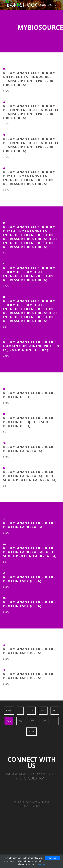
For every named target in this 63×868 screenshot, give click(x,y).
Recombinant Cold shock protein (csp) (28, 395)
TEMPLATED (37, 806)
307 (33, 721)
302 (31, 710)
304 (55, 710)
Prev (9, 710)
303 (43, 710)
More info (41, 864)
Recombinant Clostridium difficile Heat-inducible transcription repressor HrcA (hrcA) (29, 79)
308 (44, 721)
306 (21, 721)
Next (32, 732)
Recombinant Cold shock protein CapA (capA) (28, 449)
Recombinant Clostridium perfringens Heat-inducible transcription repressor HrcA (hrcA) (31, 112)
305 (9, 721)
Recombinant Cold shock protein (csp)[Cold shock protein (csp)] (28, 422)
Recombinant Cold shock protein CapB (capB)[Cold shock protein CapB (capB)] (30, 552)
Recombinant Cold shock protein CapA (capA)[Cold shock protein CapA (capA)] (30, 476)
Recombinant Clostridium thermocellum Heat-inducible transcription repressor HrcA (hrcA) (29, 274)
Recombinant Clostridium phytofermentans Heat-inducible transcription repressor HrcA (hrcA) (29, 178)
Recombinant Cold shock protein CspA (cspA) (28, 579)
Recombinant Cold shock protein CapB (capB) (28, 525)
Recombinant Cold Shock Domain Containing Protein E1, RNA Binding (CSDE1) (31, 346)
